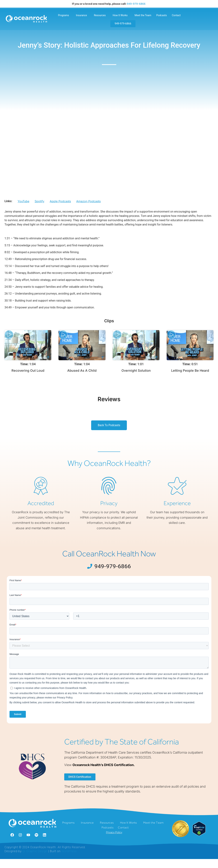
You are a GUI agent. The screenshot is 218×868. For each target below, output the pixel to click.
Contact (176, 15)
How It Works (121, 15)
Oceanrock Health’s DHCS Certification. (104, 773)
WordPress (69, 860)
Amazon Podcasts (88, 209)
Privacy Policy (114, 843)
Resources (101, 15)
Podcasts (162, 15)
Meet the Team (143, 15)
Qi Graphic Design (35, 860)
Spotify (39, 209)
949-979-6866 (136, 4)
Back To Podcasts (109, 433)
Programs (64, 15)
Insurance (82, 15)
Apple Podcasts (60, 209)
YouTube (23, 209)
